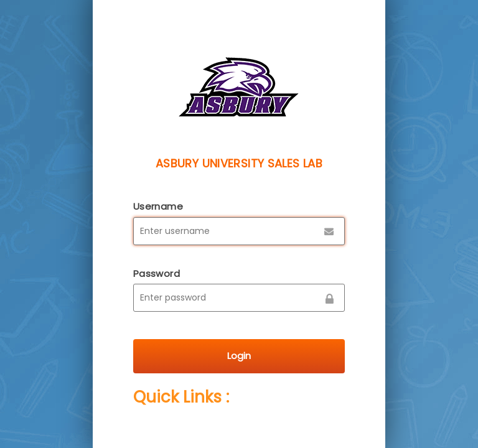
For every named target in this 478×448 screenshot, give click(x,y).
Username (158, 206)
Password (157, 273)
